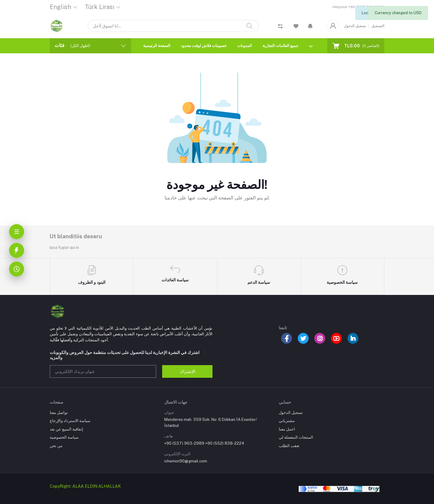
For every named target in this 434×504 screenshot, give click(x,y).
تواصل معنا (59, 413)
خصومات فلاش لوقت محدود (204, 46)
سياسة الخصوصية (64, 437)
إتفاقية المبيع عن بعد (66, 429)
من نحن (56, 446)
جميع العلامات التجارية (280, 46)
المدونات (245, 46)
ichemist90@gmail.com (186, 461)
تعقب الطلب (289, 446)
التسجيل (378, 26)
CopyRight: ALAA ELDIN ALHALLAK (85, 486)
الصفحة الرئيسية (157, 46)
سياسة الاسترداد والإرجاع (70, 421)
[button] (310, 26)
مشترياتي (287, 421)
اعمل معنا (287, 429)
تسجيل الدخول (355, 26)
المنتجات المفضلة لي (296, 437)
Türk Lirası (99, 7)
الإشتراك (187, 371)
